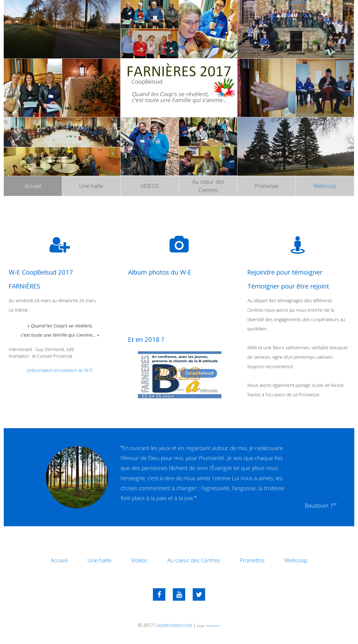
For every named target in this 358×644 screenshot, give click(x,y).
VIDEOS (150, 186)
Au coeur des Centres (208, 186)
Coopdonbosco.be (173, 625)
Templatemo (213, 626)
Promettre (252, 560)
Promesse (267, 186)
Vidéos (139, 560)
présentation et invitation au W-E (60, 370)
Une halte (91, 186)
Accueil (33, 186)
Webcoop (325, 186)
